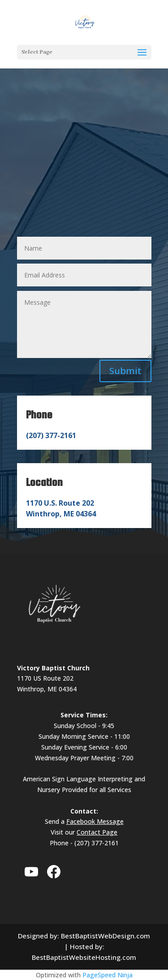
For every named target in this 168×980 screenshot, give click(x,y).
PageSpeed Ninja (108, 975)
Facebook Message (95, 821)
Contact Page (97, 832)
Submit (125, 371)
